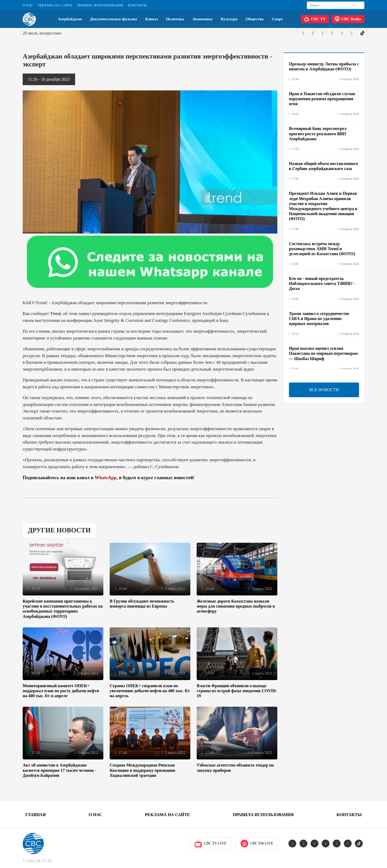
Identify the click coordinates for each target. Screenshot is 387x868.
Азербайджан (70, 19)
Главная (35, 815)
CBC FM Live (257, 843)
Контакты (137, 5)
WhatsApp (106, 478)
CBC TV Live (210, 843)
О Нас (28, 5)
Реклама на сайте (55, 5)
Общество (255, 19)
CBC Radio (348, 19)
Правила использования (100, 5)
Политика (175, 19)
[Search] (336, 5)
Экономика (202, 19)
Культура (229, 19)
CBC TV (315, 19)
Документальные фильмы (113, 19)
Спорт (277, 19)
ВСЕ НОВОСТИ (324, 390)
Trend (55, 314)
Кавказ (152, 19)
